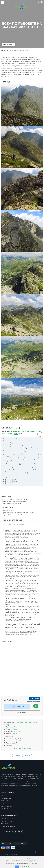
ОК (17, 867)
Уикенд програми (21, 723)
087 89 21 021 (7, 821)
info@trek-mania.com (10, 824)
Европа (15, 733)
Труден (16, 727)
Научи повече (24, 867)
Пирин (15, 729)
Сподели (17, 756)
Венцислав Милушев (25, 749)
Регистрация (6, 798)
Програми (5, 804)
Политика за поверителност (24, 852)
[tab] (22, 525)
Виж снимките (9, 44)
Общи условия (6, 852)
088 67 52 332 (7, 819)
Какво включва (14, 51)
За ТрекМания (6, 806)
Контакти (5, 809)
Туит (28, 756)
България (17, 731)
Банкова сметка (9, 827)
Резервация (24, 51)
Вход (3, 796)
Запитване (22, 712)
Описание (5, 51)
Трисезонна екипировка (22, 525)
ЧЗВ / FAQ (5, 801)
